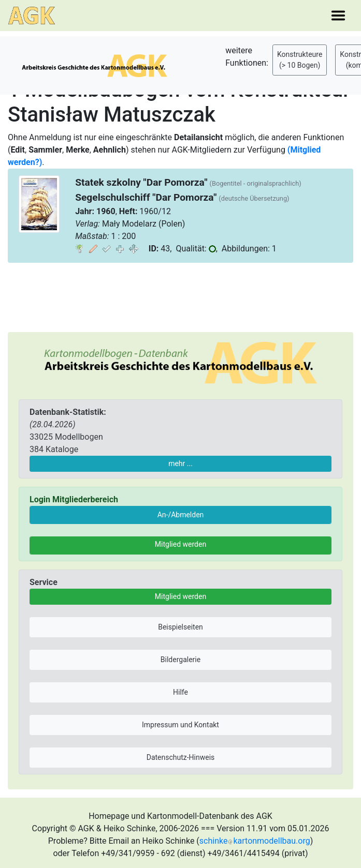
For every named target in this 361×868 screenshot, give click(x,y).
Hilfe (180, 692)
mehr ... (180, 463)
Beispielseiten (180, 627)
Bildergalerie (180, 660)
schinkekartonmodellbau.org (255, 841)
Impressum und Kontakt (180, 725)
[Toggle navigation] (338, 16)
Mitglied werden (180, 544)
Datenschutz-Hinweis (181, 757)
